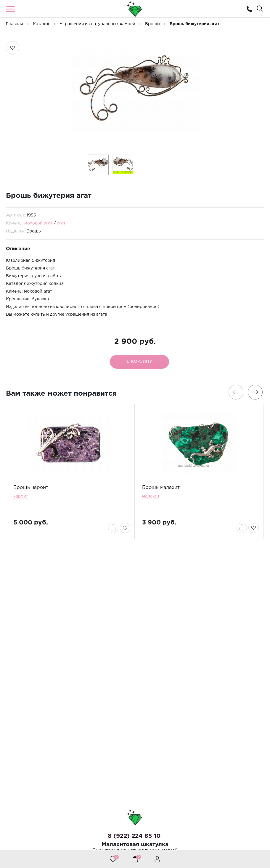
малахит (151, 498)
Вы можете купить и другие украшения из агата (57, 316)
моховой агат (38, 225)
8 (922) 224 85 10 (134, 836)
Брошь (34, 233)
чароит (21, 498)
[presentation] (236, 393)
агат (61, 225)
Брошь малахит (161, 489)
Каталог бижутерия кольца (35, 285)
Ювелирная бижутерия (30, 262)
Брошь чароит (31, 489)
